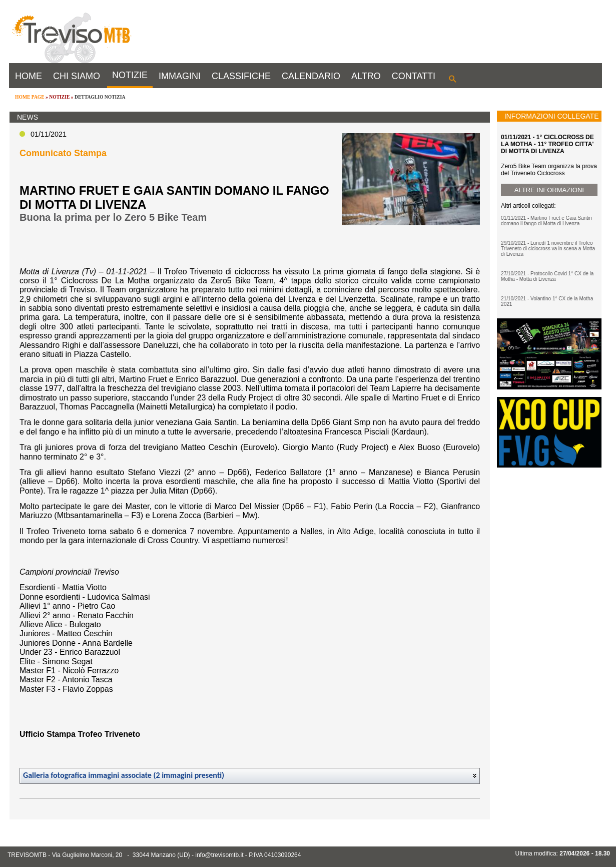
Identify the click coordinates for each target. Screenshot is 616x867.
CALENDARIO (311, 76)
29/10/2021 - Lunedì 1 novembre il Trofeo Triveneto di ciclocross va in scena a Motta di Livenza (548, 249)
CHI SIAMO (77, 76)
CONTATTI (414, 76)
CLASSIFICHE (241, 76)
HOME (29, 76)
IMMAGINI (180, 76)
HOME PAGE (30, 97)
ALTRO (366, 76)
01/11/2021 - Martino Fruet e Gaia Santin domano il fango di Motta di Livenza (546, 221)
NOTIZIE (130, 75)
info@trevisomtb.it (219, 855)
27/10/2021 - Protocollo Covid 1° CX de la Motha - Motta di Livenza (547, 276)
